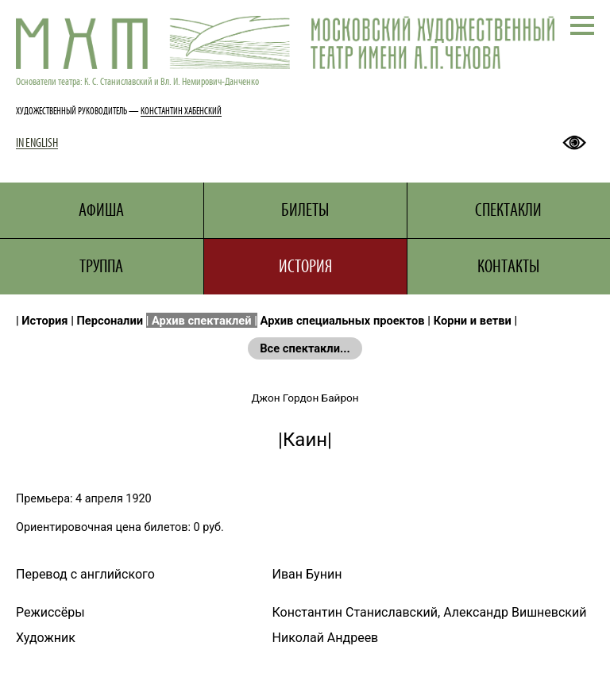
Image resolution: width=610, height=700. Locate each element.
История (44, 321)
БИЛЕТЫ (305, 210)
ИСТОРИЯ (305, 266)
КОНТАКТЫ (508, 266)
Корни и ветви (473, 321)
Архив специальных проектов (343, 321)
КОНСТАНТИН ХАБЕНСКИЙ (181, 111)
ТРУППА (101, 266)
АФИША (101, 210)
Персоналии (110, 321)
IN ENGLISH (37, 142)
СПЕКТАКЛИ (508, 210)
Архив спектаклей (202, 321)
